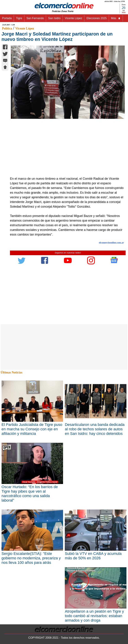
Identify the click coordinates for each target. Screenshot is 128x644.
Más (116, 18)
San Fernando (35, 18)
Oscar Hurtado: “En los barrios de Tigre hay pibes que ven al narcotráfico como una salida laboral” (30, 494)
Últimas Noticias (12, 372)
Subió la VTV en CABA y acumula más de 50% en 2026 (93, 556)
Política (7, 28)
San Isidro (54, 18)
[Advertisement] (66, 151)
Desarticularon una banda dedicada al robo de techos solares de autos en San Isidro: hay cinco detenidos (95, 429)
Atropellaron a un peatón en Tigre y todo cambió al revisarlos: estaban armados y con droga (94, 616)
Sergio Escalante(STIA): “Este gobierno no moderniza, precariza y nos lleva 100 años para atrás (31, 558)
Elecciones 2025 (96, 18)
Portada (7, 18)
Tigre (19, 18)
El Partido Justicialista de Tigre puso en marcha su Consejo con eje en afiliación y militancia (32, 429)
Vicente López (73, 18)
